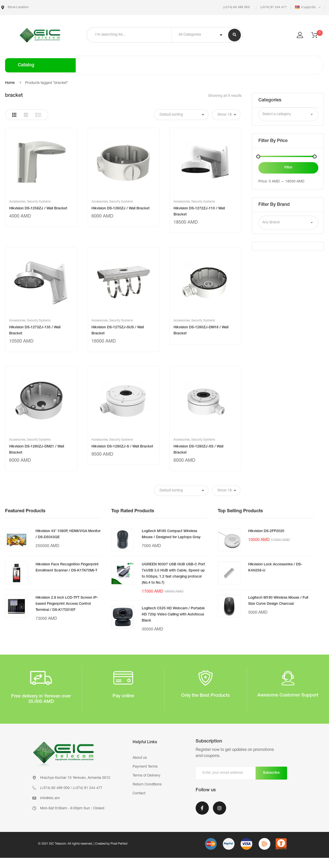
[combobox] (288, 114)
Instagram (220, 808)
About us (140, 758)
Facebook (202, 808)
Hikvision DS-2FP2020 (266, 531)
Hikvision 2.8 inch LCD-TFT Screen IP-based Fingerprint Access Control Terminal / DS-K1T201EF (67, 604)
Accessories (17, 202)
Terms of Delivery (146, 776)
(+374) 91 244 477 (274, 7)
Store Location (15, 7)
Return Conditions (147, 785)
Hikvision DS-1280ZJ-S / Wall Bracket (122, 447)
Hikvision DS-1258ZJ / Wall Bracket (38, 209)
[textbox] (288, 114)
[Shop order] (181, 115)
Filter (288, 168)
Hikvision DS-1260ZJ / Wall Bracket (121, 209)
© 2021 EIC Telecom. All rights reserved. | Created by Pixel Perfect (83, 844)
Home (10, 83)
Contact (139, 794)
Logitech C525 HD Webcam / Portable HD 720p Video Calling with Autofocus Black (173, 615)
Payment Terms (145, 767)
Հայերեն (306, 7)
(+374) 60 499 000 (236, 7)
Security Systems (39, 202)
